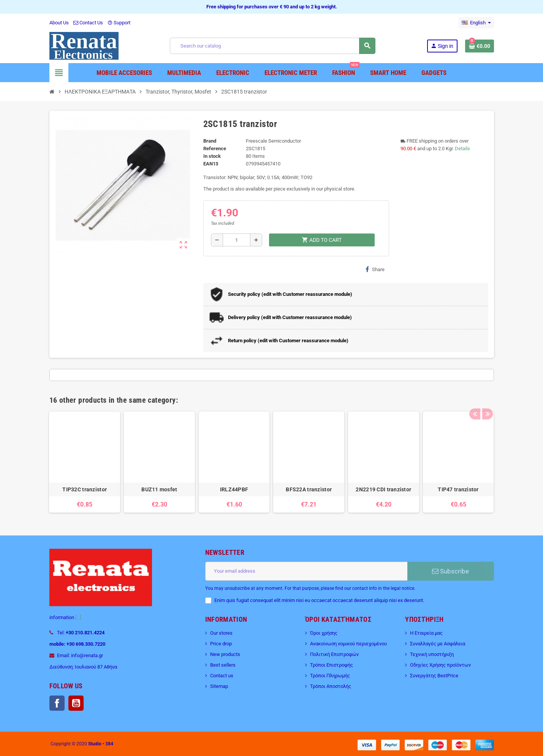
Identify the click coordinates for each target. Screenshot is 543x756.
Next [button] (486, 398)
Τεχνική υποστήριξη (432, 654)
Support (119, 23)
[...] (78, 617)
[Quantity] (237, 240)
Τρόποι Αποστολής (331, 686)
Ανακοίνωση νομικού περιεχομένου (348, 644)
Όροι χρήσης (324, 633)
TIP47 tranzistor (458, 489)
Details (462, 148)
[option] (85, 462)
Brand (210, 141)
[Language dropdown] (476, 23)
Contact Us (88, 23)
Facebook (57, 703)
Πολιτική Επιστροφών (334, 654)
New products (225, 654)
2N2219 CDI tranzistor (383, 489)
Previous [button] (475, 398)
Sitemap (219, 686)
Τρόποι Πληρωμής (330, 676)
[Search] (273, 46)
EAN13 (211, 164)
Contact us (222, 676)
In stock (212, 156)
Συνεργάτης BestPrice (434, 676)
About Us (59, 23)
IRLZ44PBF (234, 489)
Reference (215, 148)
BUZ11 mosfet (159, 489)
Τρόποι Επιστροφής (332, 665)
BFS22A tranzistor (309, 489)
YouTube (76, 703)
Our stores (221, 633)
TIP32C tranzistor (85, 489)
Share (375, 269)
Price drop (221, 644)
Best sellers (223, 665)
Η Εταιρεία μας (426, 633)
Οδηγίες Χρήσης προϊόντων (440, 665)
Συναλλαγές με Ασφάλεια (438, 644)
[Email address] (306, 571)
